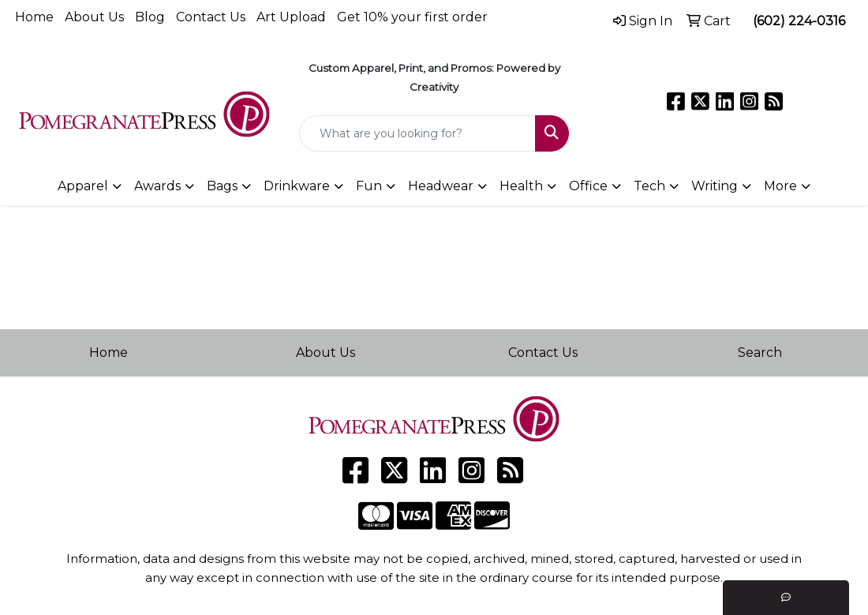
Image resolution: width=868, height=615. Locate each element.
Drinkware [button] (297, 186)
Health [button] (521, 186)
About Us (94, 17)
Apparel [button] (83, 186)
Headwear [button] (441, 186)
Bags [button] (222, 186)
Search (760, 352)
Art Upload (291, 17)
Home (34, 17)
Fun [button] (369, 186)
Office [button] (588, 186)
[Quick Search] (418, 133)
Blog (150, 17)
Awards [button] (157, 186)
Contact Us (211, 17)
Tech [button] (649, 186)
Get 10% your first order (412, 17)
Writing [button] (715, 186)
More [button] (780, 186)
